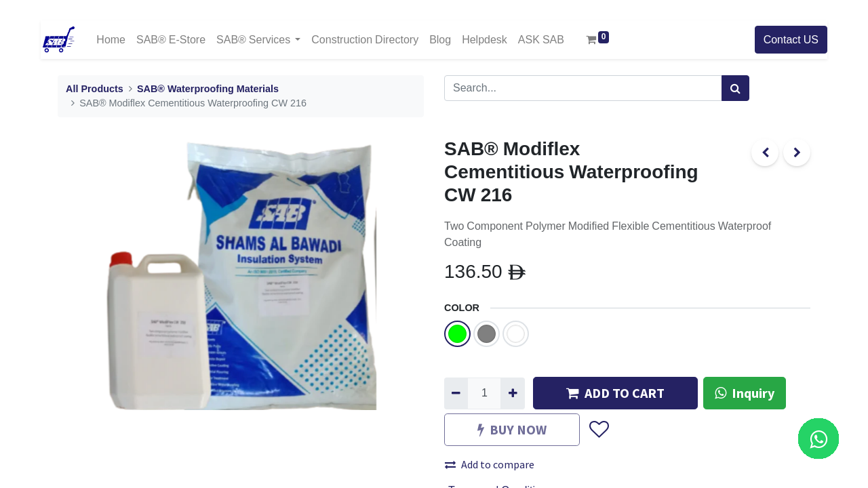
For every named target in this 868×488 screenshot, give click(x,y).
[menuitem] (111, 40)
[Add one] (512, 393)
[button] (598, 430)
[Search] (735, 88)
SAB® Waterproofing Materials (208, 89)
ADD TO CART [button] (615, 393)
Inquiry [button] (745, 393)
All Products (95, 89)
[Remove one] (456, 393)
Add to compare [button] (490, 464)
